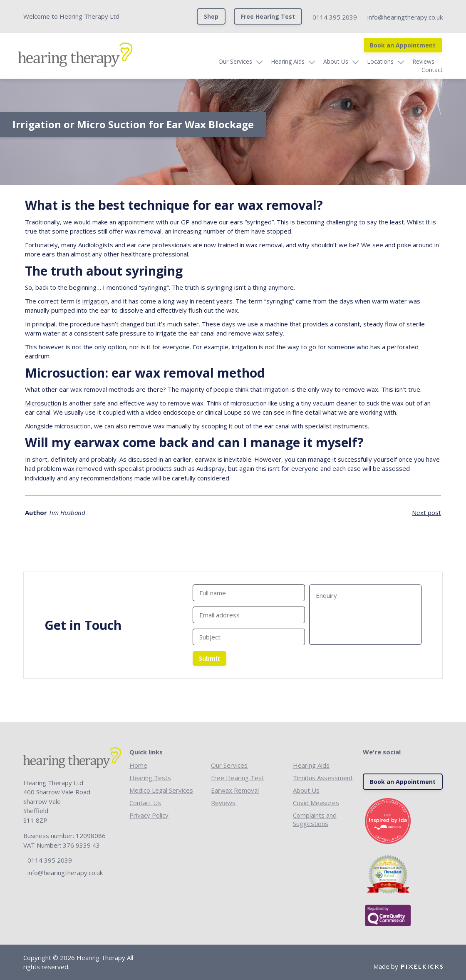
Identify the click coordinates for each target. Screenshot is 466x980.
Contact (432, 61)
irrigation (95, 301)
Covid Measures (316, 803)
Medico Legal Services (161, 790)
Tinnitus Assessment (323, 778)
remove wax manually (160, 426)
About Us (315, 61)
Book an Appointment (403, 45)
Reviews (402, 61)
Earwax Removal (235, 790)
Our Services (214, 61)
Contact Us (145, 803)
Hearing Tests (150, 778)
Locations (359, 61)
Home (138, 765)
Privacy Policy (149, 815)
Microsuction (43, 403)
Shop (211, 16)
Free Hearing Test (268, 16)
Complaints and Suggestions (315, 819)
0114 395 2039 (335, 17)
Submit (209, 658)
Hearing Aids (266, 61)
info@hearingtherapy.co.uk (405, 17)
